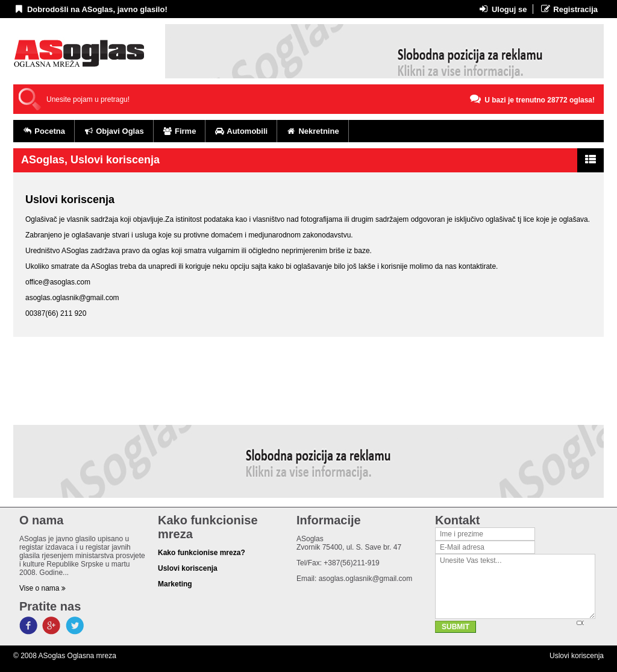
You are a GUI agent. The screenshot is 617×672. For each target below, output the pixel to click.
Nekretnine (313, 131)
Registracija (568, 9)
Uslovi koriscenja (577, 656)
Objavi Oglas (114, 131)
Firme (180, 131)
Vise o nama (42, 588)
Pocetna (44, 131)
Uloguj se (502, 9)
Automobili (241, 131)
